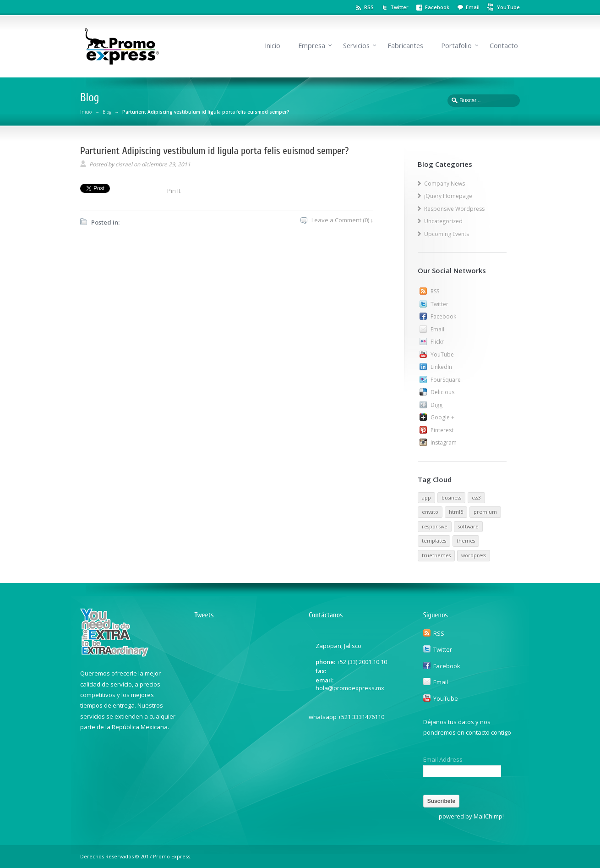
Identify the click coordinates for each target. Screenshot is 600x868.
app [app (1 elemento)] (426, 498)
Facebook (437, 7)
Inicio (273, 46)
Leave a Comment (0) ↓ (343, 220)
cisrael (124, 164)
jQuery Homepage (448, 196)
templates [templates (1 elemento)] (434, 541)
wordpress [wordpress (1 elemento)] (474, 555)
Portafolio (456, 46)
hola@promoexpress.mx (350, 688)
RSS (369, 7)
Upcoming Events (447, 234)
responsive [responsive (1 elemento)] (435, 527)
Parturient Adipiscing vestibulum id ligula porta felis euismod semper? (214, 151)
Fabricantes (405, 46)
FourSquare (446, 380)
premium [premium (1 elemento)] (485, 512)
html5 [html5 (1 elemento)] (456, 512)
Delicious (442, 392)
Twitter (399, 7)
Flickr (437, 342)
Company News (445, 184)
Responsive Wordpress (454, 209)
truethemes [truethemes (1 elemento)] (436, 555)
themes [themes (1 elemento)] (466, 541)
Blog (107, 112)
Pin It (174, 191)
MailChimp (488, 816)
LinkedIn (441, 367)
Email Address (443, 760)
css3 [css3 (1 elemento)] (476, 498)
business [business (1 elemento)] (451, 498)
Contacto (504, 46)
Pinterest (442, 430)
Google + (442, 417)
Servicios (356, 46)
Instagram (444, 442)
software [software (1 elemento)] (468, 527)
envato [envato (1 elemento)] (430, 512)
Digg (436, 405)
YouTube (442, 354)
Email (473, 7)
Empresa (312, 46)
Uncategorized (443, 221)
